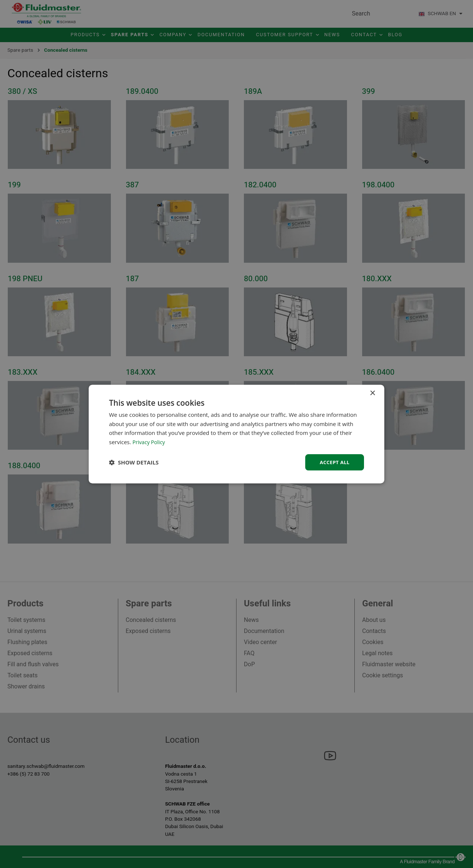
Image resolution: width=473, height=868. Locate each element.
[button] (134, 462)
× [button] (372, 393)
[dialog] (236, 434)
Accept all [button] (334, 462)
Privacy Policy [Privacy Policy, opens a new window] (150, 442)
